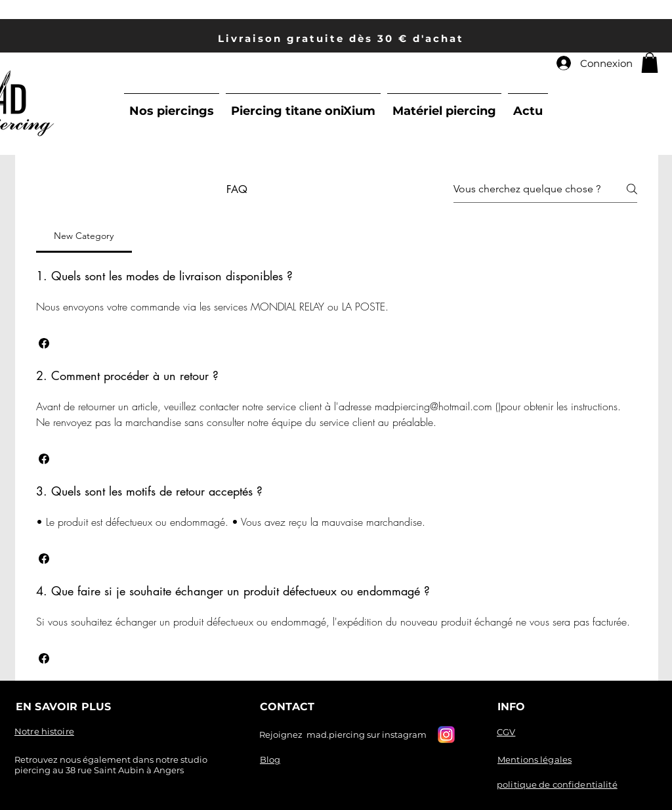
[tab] (84, 236)
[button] (44, 343)
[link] (650, 63)
